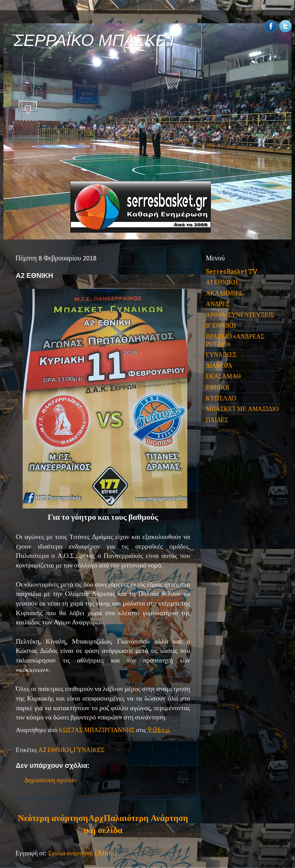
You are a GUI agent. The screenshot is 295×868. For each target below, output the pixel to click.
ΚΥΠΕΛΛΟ (221, 398)
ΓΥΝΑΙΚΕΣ (89, 750)
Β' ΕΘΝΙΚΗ (221, 325)
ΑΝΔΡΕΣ (218, 304)
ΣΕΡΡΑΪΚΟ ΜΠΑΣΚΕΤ (95, 40)
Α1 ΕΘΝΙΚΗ (222, 282)
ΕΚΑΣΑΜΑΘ (223, 376)
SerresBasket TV (232, 272)
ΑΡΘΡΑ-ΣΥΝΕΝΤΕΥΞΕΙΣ (240, 315)
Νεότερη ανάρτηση (53, 818)
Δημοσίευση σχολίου (50, 780)
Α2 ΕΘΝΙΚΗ (55, 750)
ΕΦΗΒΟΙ (217, 387)
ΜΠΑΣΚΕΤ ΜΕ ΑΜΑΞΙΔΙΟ (242, 409)
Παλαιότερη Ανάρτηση (146, 818)
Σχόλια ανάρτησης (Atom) (82, 853)
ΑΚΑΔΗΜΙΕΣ (224, 293)
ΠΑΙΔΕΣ (217, 420)
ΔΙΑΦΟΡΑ (219, 366)
